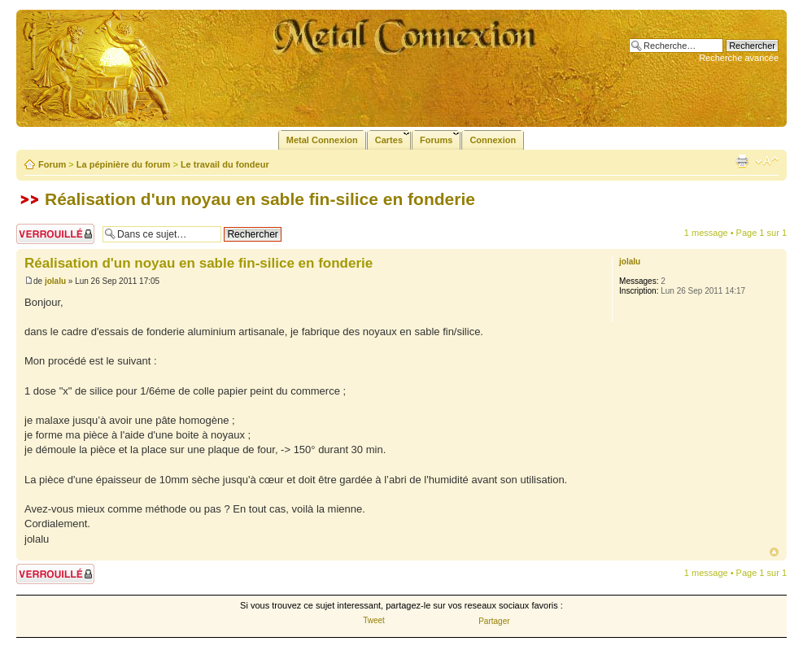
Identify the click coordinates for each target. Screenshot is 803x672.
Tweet (374, 620)
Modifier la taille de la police (767, 161)
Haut (774, 552)
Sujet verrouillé (55, 234)
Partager (494, 621)
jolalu (55, 281)
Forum (52, 164)
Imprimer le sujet (742, 161)
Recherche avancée (739, 58)
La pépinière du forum (124, 164)
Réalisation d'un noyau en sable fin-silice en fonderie (260, 199)
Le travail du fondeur (225, 164)
